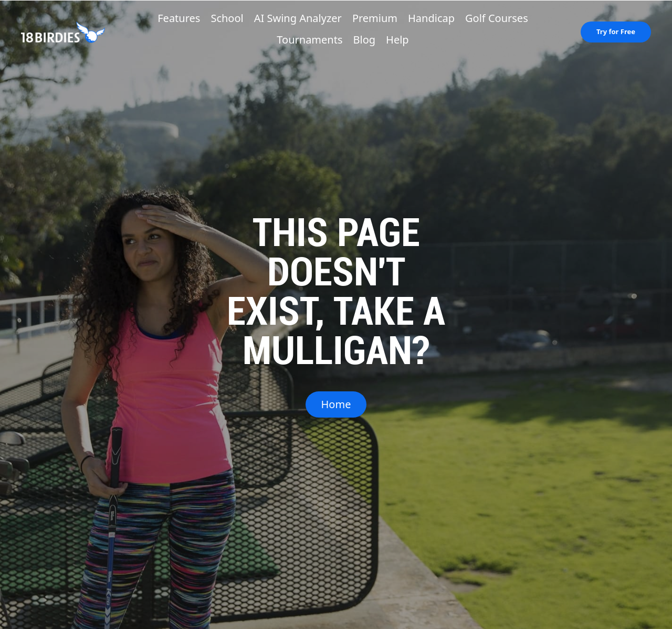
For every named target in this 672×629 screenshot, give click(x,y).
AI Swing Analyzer (298, 18)
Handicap (431, 18)
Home (336, 404)
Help (397, 40)
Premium (375, 18)
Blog (365, 40)
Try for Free (616, 31)
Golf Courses (497, 18)
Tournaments (309, 40)
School (227, 18)
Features (179, 18)
